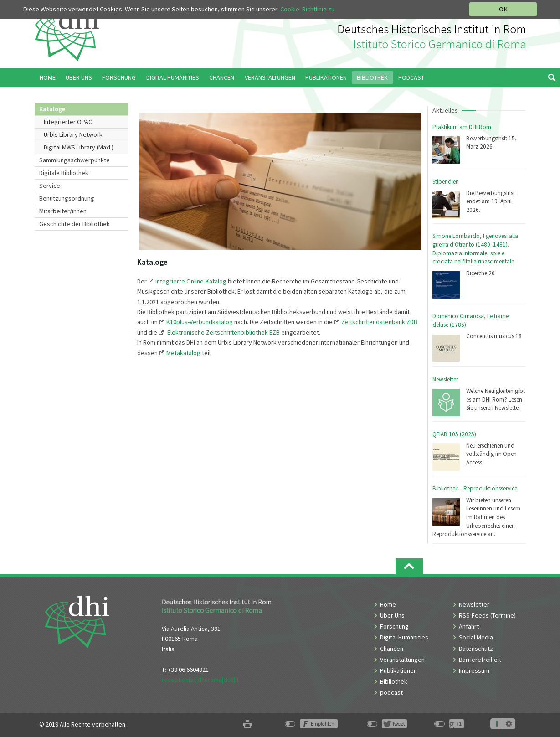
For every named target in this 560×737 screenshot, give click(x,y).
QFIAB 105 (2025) (454, 434)
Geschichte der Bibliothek (74, 224)
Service (50, 186)
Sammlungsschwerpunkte (74, 160)
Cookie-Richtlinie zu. (308, 9)
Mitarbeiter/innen (63, 211)
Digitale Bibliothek (64, 173)
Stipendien (446, 182)
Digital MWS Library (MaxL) (79, 147)
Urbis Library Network (73, 134)
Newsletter (445, 379)
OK (503, 9)
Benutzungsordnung (67, 198)
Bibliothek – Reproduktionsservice (475, 488)
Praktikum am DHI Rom (462, 127)
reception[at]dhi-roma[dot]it (200, 680)
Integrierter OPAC (68, 122)
